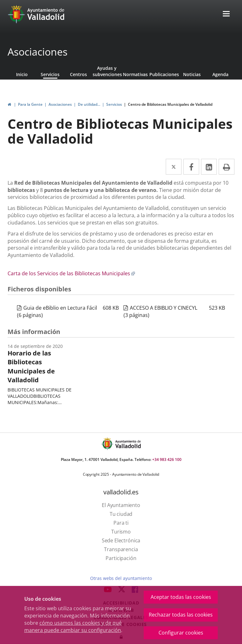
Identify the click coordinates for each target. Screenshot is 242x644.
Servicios (50, 74)
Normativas (135, 74)
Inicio (22, 74)
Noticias (192, 74)
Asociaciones (37, 52)
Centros (78, 74)
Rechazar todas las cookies (181, 615)
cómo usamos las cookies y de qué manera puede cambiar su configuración (73, 626)
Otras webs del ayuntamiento (121, 578)
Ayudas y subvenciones (107, 71)
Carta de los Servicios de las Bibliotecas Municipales (71, 273)
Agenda (220, 74)
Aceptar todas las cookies (181, 597)
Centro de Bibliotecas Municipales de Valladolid (170, 104)
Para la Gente (30, 104)
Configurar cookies (181, 633)
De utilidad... (89, 104)
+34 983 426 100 (167, 459)
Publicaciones (164, 74)
